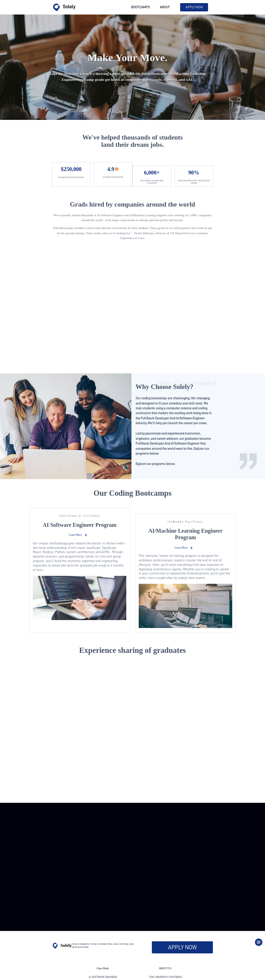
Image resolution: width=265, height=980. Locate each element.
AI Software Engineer (103, 925)
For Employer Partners (165, 933)
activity (103, 941)
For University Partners (165, 925)
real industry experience (165, 941)
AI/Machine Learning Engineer (103, 933)
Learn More (90, 490)
